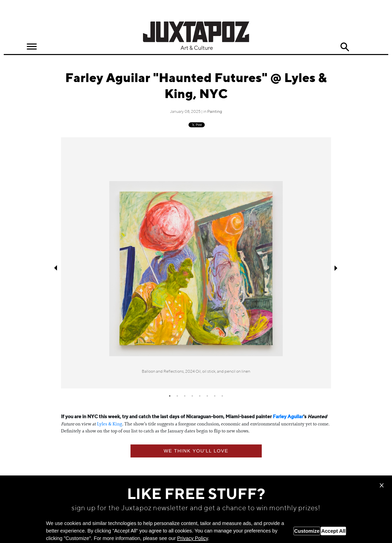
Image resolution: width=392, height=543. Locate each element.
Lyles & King (110, 424)
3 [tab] (185, 396)
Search (345, 47)
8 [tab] (222, 396)
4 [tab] (192, 396)
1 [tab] (170, 396)
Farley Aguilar (288, 417)
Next (336, 268)
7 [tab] (215, 396)
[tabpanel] (196, 263)
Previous (56, 268)
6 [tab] (207, 396)
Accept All (333, 531)
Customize (307, 531)
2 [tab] (177, 396)
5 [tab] (200, 396)
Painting (215, 112)
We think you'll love (196, 451)
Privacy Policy (192, 538)
